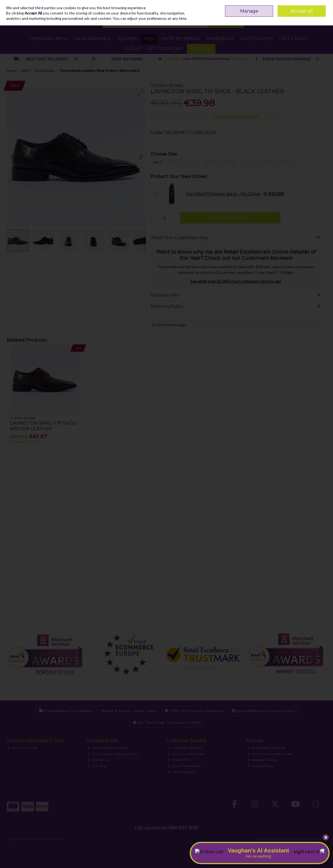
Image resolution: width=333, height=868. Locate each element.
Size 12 (249, 162)
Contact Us (99, 760)
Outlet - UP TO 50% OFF (153, 49)
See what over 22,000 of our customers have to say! (236, 281)
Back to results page (171, 325)
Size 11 (230, 162)
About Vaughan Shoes (108, 748)
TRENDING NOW (49, 39)
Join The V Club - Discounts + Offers (167, 722)
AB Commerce (314, 839)
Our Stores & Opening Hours (113, 754)
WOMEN (127, 39)
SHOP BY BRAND (181, 39)
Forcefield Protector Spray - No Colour (222, 194)
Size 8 (175, 162)
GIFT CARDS (293, 39)
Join (323, 7)
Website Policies (262, 760)
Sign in (310, 7)
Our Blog (97, 766)
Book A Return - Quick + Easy (128, 711)
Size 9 (192, 162)
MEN (149, 39)
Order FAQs (179, 760)
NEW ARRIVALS (93, 39)
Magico (274, 839)
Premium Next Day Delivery (65, 711)
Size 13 (268, 162)
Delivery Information (187, 754)
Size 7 (157, 162)
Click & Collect (181, 772)
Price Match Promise (266, 748)
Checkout (312, 22)
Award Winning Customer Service (263, 711)
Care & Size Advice (184, 766)
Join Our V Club (23, 748)
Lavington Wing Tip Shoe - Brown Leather (44, 426)
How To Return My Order (270, 754)
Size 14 (288, 162)
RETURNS (201, 49)
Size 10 (210, 162)
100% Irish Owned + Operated (194, 711)
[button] (141, 93)
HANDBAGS (220, 39)
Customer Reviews (185, 748)
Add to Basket (230, 218)
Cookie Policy (260, 766)
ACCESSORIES (256, 39)
